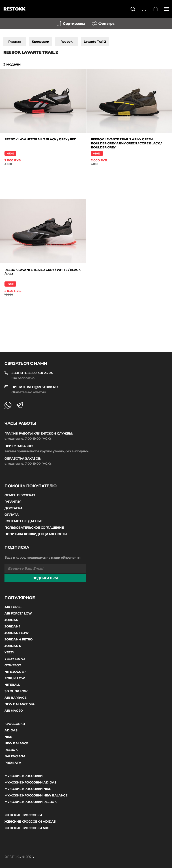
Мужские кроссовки (24, 776)
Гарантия (13, 502)
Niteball (12, 685)
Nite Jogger (15, 672)
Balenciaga (15, 756)
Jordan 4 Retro (18, 639)
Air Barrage (15, 698)
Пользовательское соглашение (34, 528)
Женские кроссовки (23, 815)
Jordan (11, 620)
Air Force (13, 607)
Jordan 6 (13, 646)
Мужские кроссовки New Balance (36, 795)
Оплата (11, 515)
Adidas (11, 730)
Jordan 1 (12, 626)
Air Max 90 (14, 711)
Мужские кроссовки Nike (28, 789)
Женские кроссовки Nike (27, 828)
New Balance (16, 743)
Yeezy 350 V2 (15, 659)
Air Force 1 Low (18, 613)
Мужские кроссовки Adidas (30, 782)
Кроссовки (41, 42)
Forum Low (15, 678)
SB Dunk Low (16, 691)
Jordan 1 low (16, 633)
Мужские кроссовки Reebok (30, 802)
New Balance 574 (19, 704)
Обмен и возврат (20, 495)
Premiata (13, 763)
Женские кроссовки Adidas (30, 822)
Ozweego (13, 665)
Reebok (66, 42)
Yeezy (9, 652)
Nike (8, 737)
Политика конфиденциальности (36, 534)
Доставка (13, 508)
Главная (15, 42)
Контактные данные (24, 521)
